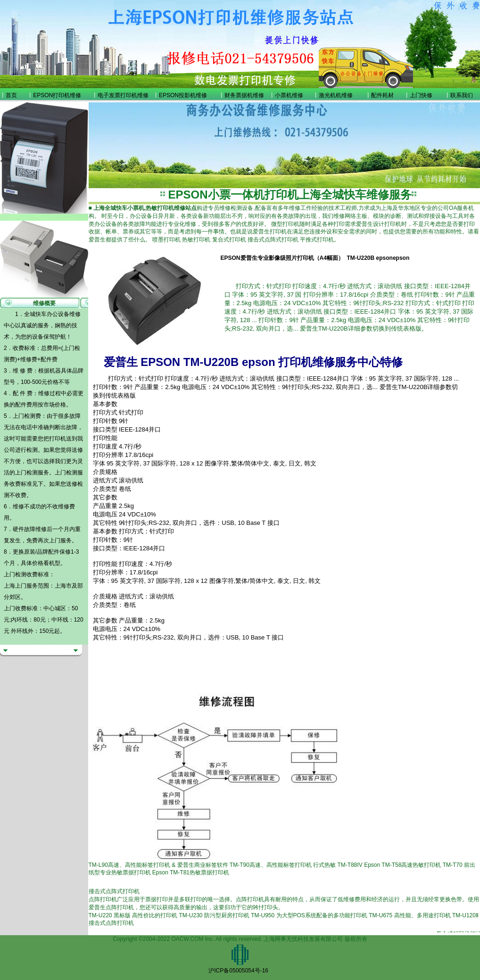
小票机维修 (289, 95)
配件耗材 (382, 95)
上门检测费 (27, 416)
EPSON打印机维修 (57, 95)
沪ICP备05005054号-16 (238, 971)
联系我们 (462, 95)
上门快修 (421, 95)
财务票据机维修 (244, 95)
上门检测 (26, 473)
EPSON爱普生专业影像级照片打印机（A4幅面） (282, 258)
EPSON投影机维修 (183, 95)
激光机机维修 (336, 95)
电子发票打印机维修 (123, 95)
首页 (11, 95)
